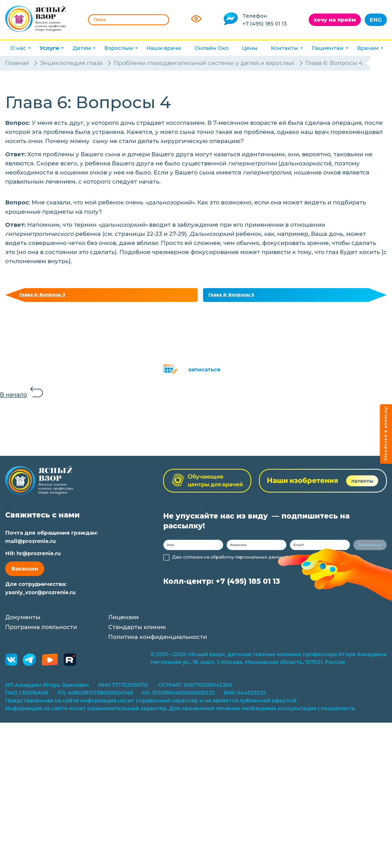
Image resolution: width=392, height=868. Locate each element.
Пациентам (328, 48)
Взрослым (119, 48)
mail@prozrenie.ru (30, 543)
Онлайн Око (211, 48)
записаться (204, 372)
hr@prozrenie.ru (39, 555)
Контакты (284, 48)
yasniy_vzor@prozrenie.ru (40, 594)
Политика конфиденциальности (158, 639)
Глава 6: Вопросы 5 (234, 296)
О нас (18, 48)
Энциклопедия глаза (71, 63)
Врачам (368, 48)
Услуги (49, 48)
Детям (82, 48)
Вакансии (25, 571)
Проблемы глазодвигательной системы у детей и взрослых (204, 63)
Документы (23, 619)
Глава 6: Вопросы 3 (45, 296)
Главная (17, 63)
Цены (250, 48)
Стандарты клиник (137, 629)
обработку (218, 561)
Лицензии (124, 619)
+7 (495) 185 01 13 (265, 24)
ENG (376, 20)
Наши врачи (164, 48)
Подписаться (370, 548)
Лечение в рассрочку (386, 434)
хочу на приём (335, 20)
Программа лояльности (41, 629)
